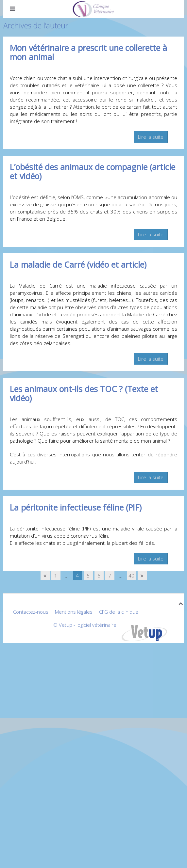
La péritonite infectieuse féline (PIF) (76, 507)
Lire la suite (151, 137)
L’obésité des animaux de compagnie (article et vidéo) (93, 171)
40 (131, 576)
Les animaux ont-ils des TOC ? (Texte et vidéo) (84, 393)
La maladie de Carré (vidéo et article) (78, 264)
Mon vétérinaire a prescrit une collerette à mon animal (88, 52)
